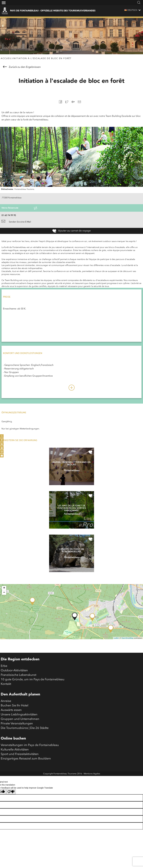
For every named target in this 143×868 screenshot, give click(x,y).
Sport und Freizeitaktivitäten (20, 754)
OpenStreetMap (127, 638)
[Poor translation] (11, 792)
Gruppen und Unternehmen (20, 719)
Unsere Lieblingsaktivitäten (19, 715)
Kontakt (6, 684)
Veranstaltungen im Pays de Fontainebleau (30, 745)
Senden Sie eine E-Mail (16, 222)
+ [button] (4, 588)
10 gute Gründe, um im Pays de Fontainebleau (33, 680)
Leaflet (116, 638)
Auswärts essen (11, 710)
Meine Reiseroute (19, 208)
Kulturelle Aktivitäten (15, 750)
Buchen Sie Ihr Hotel (15, 706)
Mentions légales (92, 774)
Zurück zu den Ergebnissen (22, 67)
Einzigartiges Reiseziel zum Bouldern (26, 759)
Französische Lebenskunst (18, 675)
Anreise (6, 701)
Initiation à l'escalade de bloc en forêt (42, 58)
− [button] (4, 593)
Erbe (4, 666)
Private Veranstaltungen (17, 724)
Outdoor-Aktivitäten (14, 671)
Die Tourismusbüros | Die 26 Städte (25, 728)
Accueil (6, 58)
